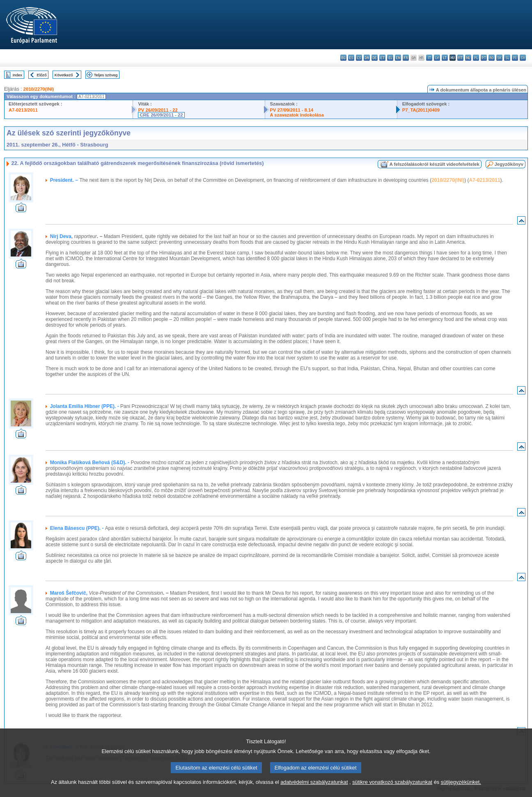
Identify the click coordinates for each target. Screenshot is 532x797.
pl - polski (476, 58)
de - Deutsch (375, 58)
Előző (42, 75)
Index (17, 75)
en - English (398, 58)
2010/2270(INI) (39, 89)
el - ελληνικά (390, 58)
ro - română (492, 58)
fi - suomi (515, 58)
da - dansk (367, 58)
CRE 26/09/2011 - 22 (161, 115)
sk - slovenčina (499, 58)
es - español (351, 58)
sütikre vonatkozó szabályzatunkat (392, 792)
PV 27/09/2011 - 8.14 (292, 110)
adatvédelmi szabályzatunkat (314, 792)
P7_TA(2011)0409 (421, 110)
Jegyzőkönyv (509, 164)
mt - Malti (460, 58)
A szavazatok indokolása (297, 115)
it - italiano (429, 58)
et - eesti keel (382, 58)
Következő (64, 75)
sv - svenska (523, 58)
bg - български (343, 58)
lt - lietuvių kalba (445, 58)
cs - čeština (359, 58)
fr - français (406, 58)
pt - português (484, 58)
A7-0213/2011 (23, 110)
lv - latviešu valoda (437, 58)
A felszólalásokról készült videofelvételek (435, 164)
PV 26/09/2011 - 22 (158, 110)
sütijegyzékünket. (461, 792)
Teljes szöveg (106, 75)
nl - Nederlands (468, 58)
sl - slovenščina (507, 58)
